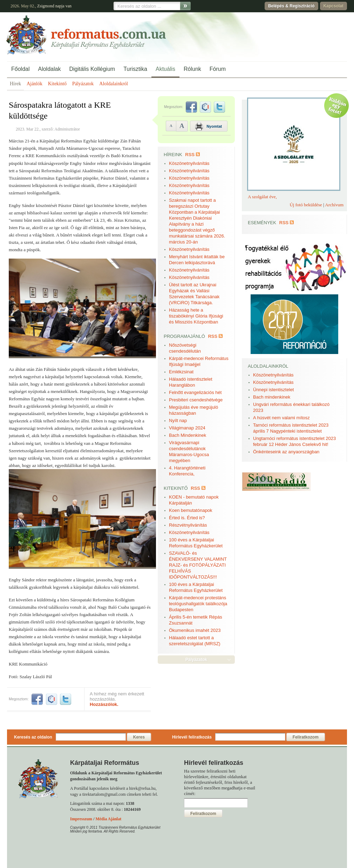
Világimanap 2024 (187, 428)
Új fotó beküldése (306, 205)
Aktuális (165, 69)
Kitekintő (57, 84)
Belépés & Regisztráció (291, 6)
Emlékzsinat (181, 372)
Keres (139, 737)
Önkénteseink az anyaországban (286, 452)
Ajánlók (35, 84)
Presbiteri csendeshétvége (196, 400)
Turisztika (135, 69)
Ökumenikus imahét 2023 (195, 630)
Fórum (218, 69)
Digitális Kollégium (92, 69)
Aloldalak (49, 69)
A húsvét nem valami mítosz (281, 418)
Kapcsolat (333, 6)
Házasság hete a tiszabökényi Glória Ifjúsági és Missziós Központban (196, 316)
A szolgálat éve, (262, 197)
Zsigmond (46, 6)
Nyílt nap (178, 420)
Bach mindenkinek (272, 397)
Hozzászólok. (104, 704)
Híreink (173, 155)
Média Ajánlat (108, 819)
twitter (66, 699)
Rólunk (192, 69)
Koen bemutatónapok (191, 510)
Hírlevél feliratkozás (192, 737)
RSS (190, 155)
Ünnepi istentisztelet (273, 390)
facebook (37, 699)
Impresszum (81, 819)
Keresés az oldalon (33, 737)
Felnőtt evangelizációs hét (195, 392)
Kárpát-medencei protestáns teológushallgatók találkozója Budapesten (198, 604)
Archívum (334, 205)
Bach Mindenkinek (188, 435)
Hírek (15, 84)
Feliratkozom (306, 737)
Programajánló (184, 336)
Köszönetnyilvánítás (189, 163)
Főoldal (20, 69)
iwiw (52, 699)
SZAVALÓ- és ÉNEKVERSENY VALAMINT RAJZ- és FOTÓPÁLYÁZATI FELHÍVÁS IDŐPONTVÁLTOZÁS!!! (198, 565)
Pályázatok (83, 84)
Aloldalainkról (114, 84)
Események (262, 223)
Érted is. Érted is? (187, 518)
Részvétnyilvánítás (188, 525)
